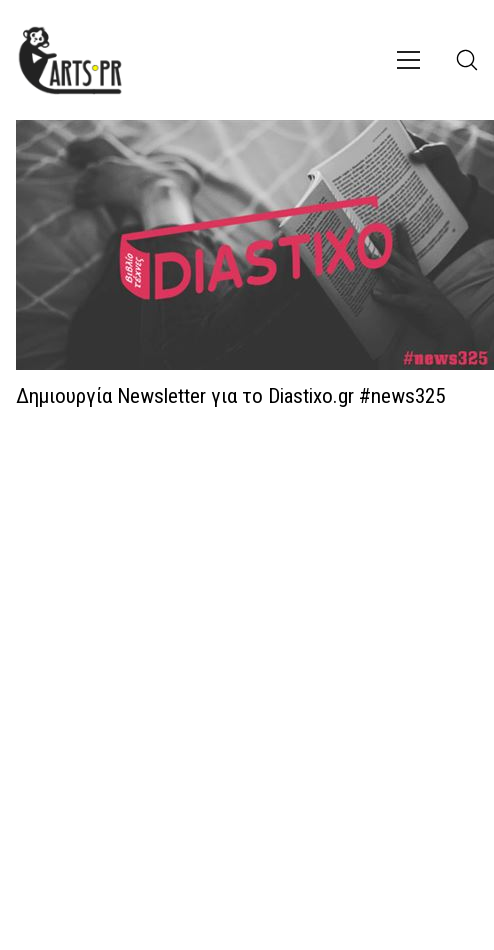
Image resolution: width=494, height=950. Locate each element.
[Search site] (467, 60)
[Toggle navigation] (408, 60)
